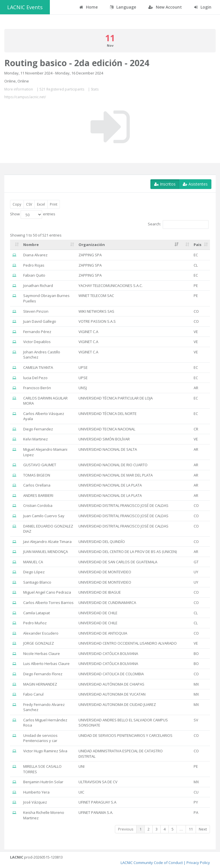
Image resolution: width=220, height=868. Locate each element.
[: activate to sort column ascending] (15, 245)
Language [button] (123, 7)
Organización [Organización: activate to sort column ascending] (92, 245)
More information (19, 89)
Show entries (33, 214)
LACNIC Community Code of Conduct (152, 863)
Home (89, 7)
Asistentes (195, 184)
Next (203, 829)
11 (191, 829)
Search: (178, 225)
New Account (165, 7)
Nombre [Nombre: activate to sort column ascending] (31, 245)
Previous (126, 829)
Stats (95, 89)
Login (203, 7)
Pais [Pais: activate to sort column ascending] (198, 245)
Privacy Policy (198, 863)
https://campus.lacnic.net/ (25, 97)
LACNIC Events (25, 7)
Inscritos (165, 184)
